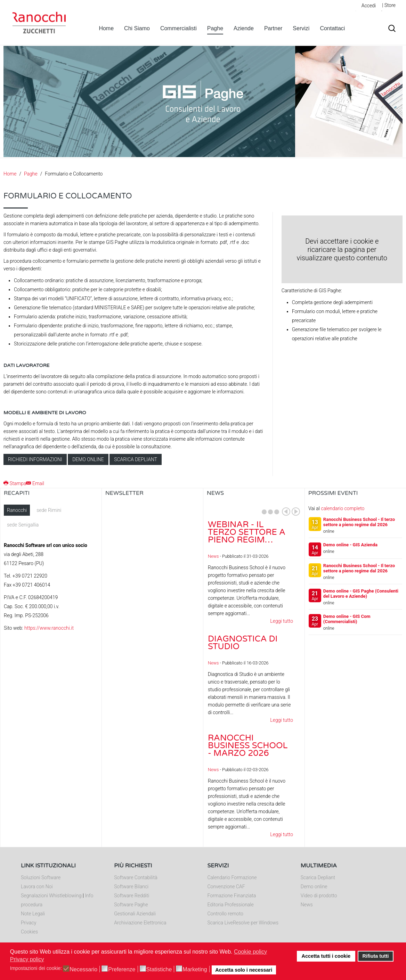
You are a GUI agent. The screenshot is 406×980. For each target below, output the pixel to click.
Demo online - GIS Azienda (350, 545)
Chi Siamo (137, 28)
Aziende (244, 28)
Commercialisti (178, 28)
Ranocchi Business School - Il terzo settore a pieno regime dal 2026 (359, 522)
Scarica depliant (136, 459)
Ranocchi (17, 510)
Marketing (195, 970)
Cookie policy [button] (250, 952)
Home (106, 28)
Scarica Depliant (318, 877)
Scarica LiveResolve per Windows (243, 923)
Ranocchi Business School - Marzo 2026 (248, 746)
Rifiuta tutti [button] (376, 956)
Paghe (215, 28)
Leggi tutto (282, 621)
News (213, 556)
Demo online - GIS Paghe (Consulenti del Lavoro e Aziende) (361, 594)
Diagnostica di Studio (243, 643)
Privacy (29, 923)
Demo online (88, 459)
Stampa (15, 483)
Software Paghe (131, 905)
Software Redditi (132, 896)
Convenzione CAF (226, 887)
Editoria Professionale (231, 905)
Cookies (29, 932)
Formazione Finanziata (232, 896)
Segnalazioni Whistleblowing (51, 896)
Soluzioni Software (41, 877)
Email (35, 483)
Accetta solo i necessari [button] (244, 970)
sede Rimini (49, 510)
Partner (273, 28)
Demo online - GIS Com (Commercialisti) (347, 619)
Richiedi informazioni (35, 459)
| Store (389, 5)
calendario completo (343, 508)
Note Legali (33, 914)
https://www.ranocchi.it (49, 628)
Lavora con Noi (37, 887)
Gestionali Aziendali (135, 914)
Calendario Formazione (232, 877)
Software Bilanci (131, 887)
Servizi (301, 28)
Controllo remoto (225, 914)
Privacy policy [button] (27, 959)
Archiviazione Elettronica (140, 923)
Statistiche (159, 970)
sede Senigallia (23, 525)
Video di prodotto (319, 896)
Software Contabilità (136, 877)
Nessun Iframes (152, 574)
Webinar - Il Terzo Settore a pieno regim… (247, 532)
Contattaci (332, 28)
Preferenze (122, 970)
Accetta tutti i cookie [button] (326, 956)
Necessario (83, 970)
